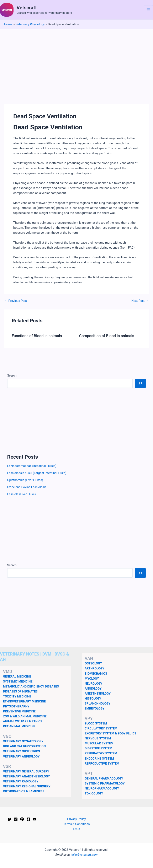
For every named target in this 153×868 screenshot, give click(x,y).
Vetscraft (27, 8)
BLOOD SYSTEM (96, 723)
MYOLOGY (92, 679)
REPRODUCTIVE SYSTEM (102, 764)
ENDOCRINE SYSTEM (99, 759)
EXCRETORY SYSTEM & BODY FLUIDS (111, 733)
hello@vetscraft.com (84, 855)
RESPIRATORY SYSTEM (101, 753)
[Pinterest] (22, 819)
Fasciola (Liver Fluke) (22, 494)
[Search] (140, 383)
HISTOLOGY (93, 699)
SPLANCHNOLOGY (98, 703)
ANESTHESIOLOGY (98, 694)
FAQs (76, 829)
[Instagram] (16, 819)
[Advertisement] (76, 60)
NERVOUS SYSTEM (98, 738)
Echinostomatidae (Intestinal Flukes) (32, 466)
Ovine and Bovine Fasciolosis (27, 487)
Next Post (140, 301)
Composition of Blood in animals (107, 336)
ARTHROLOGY (95, 668)
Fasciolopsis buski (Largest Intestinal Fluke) (37, 473)
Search (12, 376)
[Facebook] (28, 819)
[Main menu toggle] (148, 10)
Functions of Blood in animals (37, 336)
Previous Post (16, 301)
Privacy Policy (76, 819)
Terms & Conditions (76, 824)
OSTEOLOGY (93, 663)
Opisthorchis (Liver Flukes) (25, 480)
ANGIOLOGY (93, 689)
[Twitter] (10, 819)
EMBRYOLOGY (95, 708)
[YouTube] (35, 819)
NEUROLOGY (94, 684)
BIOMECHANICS (96, 674)
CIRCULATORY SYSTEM (101, 728)
